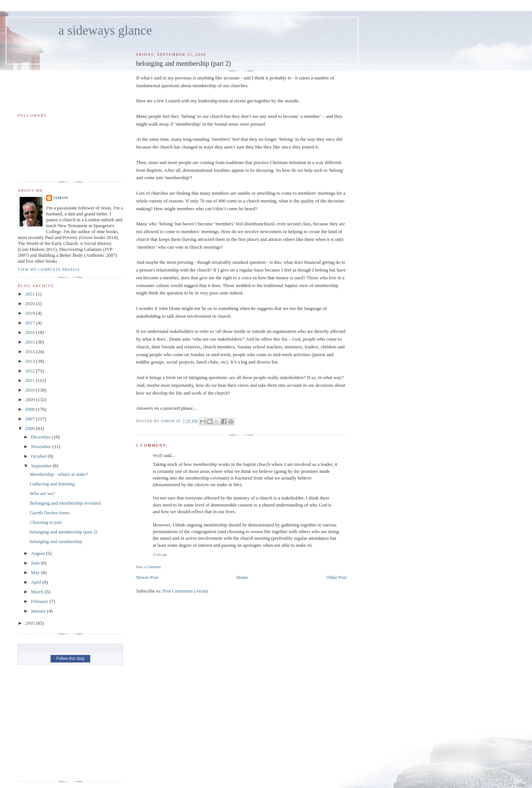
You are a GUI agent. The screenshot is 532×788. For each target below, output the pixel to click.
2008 (30, 409)
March (38, 592)
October (39, 456)
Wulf (157, 455)
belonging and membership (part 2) (63, 532)
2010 (30, 390)
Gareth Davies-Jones (50, 513)
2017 (30, 323)
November (42, 446)
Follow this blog (70, 658)
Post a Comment (148, 567)
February (40, 601)
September (42, 466)
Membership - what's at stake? (59, 474)
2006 (30, 428)
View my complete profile (49, 270)
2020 (30, 303)
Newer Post (147, 577)
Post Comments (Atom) (185, 591)
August (39, 553)
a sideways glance (105, 30)
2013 (30, 361)
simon (61, 198)
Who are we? (42, 493)
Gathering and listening (52, 484)
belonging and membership (56, 541)
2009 (30, 400)
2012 (30, 371)
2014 (30, 352)
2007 (30, 419)
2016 (30, 332)
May (36, 572)
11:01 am (160, 555)
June (36, 563)
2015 (30, 342)
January (39, 611)
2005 (30, 623)
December (42, 437)
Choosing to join (46, 522)
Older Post (336, 577)
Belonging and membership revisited (65, 503)
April (37, 582)
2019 (30, 313)
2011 (30, 380)
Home (242, 577)
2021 (30, 294)
